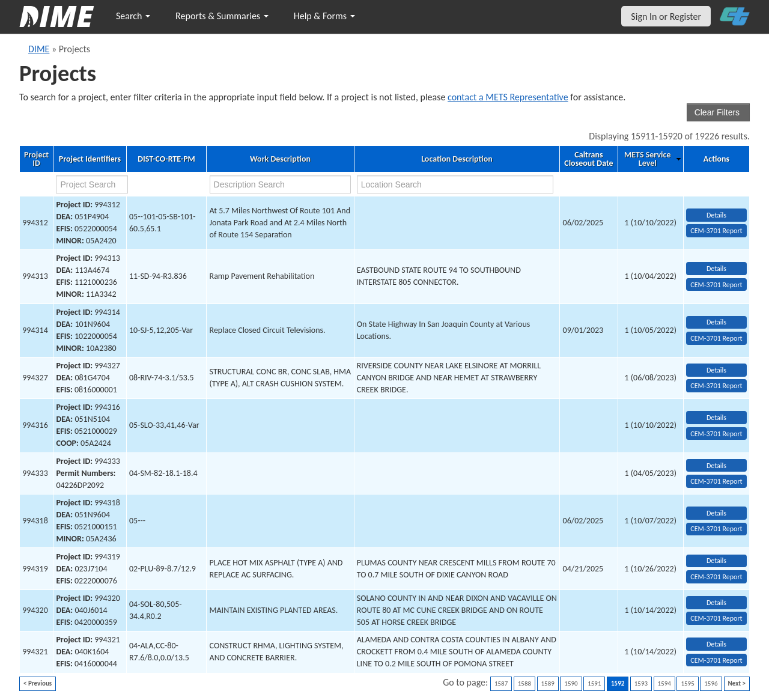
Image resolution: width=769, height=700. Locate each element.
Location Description (457, 159)
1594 (664, 683)
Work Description (280, 159)
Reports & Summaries (222, 16)
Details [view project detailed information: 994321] (716, 644)
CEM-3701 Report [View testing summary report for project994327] (716, 386)
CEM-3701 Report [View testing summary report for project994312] (716, 231)
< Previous (38, 683)
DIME (39, 49)
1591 (594, 683)
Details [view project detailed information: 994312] (716, 215)
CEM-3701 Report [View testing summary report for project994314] (716, 338)
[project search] (92, 184)
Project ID (36, 159)
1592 (618, 683)
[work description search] (281, 184)
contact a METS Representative (508, 97)
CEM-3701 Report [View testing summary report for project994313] (716, 285)
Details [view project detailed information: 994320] (716, 603)
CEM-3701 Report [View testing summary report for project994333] (716, 481)
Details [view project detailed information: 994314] (716, 322)
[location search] (455, 184)
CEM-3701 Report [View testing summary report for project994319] (716, 577)
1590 (571, 683)
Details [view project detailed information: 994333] (716, 466)
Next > (737, 683)
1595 (687, 683)
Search (133, 16)
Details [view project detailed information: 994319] (716, 561)
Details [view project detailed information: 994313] (716, 269)
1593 (641, 683)
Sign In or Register (666, 17)
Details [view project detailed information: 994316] (716, 418)
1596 (711, 683)
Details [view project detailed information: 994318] (716, 513)
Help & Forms (324, 16)
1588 (524, 683)
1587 (501, 683)
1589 (548, 683)
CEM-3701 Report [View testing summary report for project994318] (716, 529)
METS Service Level (647, 159)
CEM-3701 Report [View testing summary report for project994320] (716, 618)
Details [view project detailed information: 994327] (716, 370)
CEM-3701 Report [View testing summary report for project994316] (716, 434)
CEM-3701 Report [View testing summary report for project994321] (716, 660)
